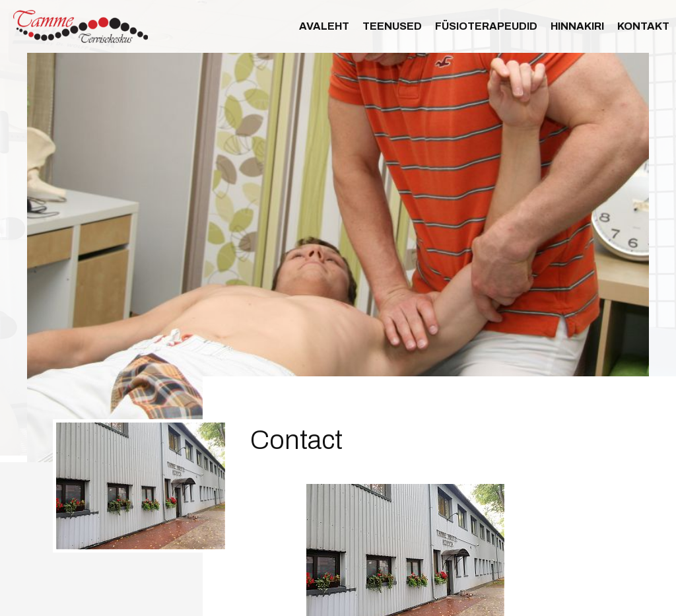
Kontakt (643, 26)
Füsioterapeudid (486, 26)
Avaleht (324, 26)
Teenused (392, 26)
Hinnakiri (577, 26)
